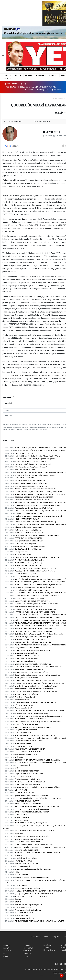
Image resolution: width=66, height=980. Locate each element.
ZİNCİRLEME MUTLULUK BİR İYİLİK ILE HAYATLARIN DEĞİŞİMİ (32, 787)
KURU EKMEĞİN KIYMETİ (18, 913)
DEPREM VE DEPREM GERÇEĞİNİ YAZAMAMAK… (27, 809)
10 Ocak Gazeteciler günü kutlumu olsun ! (24, 839)
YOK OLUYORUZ (15, 790)
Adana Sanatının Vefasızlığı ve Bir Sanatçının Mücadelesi (29, 702)
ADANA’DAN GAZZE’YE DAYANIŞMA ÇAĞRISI (25, 672)
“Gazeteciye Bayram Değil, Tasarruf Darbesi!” (25, 467)
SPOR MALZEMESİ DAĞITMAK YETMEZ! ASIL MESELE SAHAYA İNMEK (34, 450)
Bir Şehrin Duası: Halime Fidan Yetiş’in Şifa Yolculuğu (28, 631)
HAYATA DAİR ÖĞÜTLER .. (18, 861)
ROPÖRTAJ (40, 76)
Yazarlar (56, 90)
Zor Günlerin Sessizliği (17, 554)
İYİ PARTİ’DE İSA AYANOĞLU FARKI (22, 801)
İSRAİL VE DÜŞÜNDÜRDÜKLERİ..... (21, 850)
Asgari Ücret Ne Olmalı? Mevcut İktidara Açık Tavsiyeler (29, 571)
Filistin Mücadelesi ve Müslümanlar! (22, 779)
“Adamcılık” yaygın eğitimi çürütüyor (22, 530)
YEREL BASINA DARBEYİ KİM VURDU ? (23, 669)
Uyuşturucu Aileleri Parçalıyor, (20, 544)
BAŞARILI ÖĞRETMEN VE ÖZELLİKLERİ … (24, 774)
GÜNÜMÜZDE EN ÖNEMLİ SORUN (21, 656)
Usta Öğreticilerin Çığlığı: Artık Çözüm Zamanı (25, 590)
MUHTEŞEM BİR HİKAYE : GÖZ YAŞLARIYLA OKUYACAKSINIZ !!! (32, 722)
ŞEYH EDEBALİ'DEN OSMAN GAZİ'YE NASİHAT (26, 795)
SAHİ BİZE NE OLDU (16, 817)
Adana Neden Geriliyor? (17, 708)
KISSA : (12, 872)
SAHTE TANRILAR (15, 916)
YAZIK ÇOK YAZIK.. (16, 820)
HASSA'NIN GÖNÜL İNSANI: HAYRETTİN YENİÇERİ (27, 464)
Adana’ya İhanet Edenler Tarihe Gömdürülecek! (26, 713)
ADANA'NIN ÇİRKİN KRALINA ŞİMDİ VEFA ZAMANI (27, 869)
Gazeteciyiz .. (14, 855)
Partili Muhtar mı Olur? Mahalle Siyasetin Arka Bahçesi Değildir (31, 535)
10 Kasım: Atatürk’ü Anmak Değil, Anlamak (24, 639)
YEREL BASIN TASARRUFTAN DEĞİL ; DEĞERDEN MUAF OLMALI (32, 667)
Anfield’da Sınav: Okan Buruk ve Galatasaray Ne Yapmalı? (29, 489)
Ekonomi (27, 954)
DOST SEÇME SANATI (17, 732)
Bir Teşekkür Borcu (16, 552)
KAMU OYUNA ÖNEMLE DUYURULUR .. (23, 804)
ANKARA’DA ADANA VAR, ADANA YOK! (23, 560)
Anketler (47, 948)
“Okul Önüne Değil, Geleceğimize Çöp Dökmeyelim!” (27, 637)
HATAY (5, 954)
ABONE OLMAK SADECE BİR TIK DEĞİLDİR (24, 481)
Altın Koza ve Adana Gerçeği (19, 697)
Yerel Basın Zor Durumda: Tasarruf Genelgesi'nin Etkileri (29, 735)
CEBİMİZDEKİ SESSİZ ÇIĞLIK (19, 574)
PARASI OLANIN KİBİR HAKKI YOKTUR (23, 538)
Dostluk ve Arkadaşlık (17, 907)
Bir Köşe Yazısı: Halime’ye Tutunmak (22, 549)
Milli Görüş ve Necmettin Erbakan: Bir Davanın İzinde (28, 500)
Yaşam (26, 956)
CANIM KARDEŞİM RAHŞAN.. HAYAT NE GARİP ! (26, 836)
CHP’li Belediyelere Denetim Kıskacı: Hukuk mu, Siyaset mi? (30, 568)
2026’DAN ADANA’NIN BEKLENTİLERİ (23, 565)
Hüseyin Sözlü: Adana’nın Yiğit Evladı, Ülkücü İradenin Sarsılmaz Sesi (34, 683)
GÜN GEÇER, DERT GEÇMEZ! (19, 705)
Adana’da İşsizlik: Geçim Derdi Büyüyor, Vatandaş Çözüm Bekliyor (33, 491)
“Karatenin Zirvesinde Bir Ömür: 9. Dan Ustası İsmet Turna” (30, 609)
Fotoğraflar (42, 90)
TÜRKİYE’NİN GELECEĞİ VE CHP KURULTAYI (25, 896)
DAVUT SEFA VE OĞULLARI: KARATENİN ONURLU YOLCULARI (31, 618)
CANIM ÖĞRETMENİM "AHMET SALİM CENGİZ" (26, 812)
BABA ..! (12, 902)
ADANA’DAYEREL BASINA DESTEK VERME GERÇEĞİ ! (28, 844)
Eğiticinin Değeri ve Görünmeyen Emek (23, 527)
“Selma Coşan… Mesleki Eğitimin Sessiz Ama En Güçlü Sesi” (30, 604)
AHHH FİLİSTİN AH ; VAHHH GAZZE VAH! (24, 782)
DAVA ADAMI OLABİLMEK (18, 918)
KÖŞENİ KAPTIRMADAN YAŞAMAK (22, 519)
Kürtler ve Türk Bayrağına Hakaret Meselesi (24, 546)
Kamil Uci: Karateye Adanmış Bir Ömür (22, 607)
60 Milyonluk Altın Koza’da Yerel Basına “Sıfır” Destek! (28, 680)
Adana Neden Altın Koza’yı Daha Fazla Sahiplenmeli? (28, 689)
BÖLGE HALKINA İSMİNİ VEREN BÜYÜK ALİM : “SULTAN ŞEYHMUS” (33, 798)
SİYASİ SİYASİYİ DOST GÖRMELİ (21, 858)
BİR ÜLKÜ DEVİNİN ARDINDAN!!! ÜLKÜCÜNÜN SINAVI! (28, 831)
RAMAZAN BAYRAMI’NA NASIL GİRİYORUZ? (25, 483)
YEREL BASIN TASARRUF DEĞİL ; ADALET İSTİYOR (27, 664)
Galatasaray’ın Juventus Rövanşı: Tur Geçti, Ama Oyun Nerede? (32, 505)
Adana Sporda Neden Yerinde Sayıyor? (23, 513)
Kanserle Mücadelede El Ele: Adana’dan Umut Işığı (27, 642)
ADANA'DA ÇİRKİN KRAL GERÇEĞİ (21, 785)
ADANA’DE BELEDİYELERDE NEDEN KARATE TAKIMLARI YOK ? (31, 853)
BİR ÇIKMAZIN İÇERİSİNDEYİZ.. (20, 730)
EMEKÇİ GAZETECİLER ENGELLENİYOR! (23, 541)
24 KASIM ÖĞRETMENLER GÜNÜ (21, 864)
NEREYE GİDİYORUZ (16, 875)
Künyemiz (55, 937)
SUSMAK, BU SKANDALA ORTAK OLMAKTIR (25, 461)
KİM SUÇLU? (14, 834)
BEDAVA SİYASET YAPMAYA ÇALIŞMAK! (24, 598)
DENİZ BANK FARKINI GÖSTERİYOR (22, 842)
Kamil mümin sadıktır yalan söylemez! (22, 905)
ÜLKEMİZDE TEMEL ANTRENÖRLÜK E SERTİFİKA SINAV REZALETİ (33, 716)
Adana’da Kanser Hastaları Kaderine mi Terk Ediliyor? (28, 508)
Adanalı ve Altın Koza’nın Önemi (20, 694)
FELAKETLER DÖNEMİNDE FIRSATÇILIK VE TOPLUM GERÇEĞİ (31, 806)
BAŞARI (12, 768)
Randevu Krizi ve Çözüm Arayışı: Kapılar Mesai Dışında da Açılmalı (33, 516)
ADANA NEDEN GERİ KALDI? (19, 661)
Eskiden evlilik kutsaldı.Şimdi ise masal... (23, 741)
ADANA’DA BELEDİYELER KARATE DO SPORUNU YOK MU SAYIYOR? (33, 921)
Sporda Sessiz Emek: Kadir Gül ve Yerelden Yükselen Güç (29, 522)
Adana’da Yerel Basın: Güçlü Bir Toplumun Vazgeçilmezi (29, 475)
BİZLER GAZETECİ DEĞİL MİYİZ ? (21, 771)
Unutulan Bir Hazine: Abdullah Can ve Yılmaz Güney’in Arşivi (30, 686)
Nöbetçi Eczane (49, 950)
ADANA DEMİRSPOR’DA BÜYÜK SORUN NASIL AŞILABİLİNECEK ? (33, 585)
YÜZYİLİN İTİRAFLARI (17, 743)
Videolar (29, 90)
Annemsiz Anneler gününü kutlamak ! (22, 910)
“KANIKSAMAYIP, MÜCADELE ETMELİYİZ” (24, 749)
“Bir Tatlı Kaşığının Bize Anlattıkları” (22, 576)
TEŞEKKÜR (13, 757)
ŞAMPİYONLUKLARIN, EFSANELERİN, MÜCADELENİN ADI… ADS (32, 557)
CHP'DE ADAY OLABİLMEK (19, 793)
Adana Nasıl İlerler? (16, 700)
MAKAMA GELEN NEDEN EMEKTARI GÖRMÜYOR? (27, 601)
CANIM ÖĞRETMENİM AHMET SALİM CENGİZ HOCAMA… (30, 587)
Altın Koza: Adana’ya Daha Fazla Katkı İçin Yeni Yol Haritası (30, 691)
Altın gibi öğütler (15, 885)
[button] (23, 85)
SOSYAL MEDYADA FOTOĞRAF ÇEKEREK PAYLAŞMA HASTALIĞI (32, 596)
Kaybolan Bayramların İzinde (19, 470)
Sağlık (5, 956)
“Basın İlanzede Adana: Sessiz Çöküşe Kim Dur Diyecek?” (30, 459)
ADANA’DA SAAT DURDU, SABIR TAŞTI (23, 563)
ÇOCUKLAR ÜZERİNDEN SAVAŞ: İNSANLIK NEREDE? (28, 497)
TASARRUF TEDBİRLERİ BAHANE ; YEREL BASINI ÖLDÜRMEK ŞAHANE (34, 847)
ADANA (18, 76)
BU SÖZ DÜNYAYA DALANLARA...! (21, 724)
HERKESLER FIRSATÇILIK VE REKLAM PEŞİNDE (26, 877)
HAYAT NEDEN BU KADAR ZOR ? (21, 754)
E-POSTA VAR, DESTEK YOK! (19, 453)
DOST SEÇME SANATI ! (17, 776)
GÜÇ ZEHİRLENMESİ (16, 866)
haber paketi (54, 975)
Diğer (6, 79)
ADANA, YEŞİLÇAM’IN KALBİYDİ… (21, 678)
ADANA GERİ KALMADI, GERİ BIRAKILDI (23, 659)
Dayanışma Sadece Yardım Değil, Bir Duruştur (25, 486)
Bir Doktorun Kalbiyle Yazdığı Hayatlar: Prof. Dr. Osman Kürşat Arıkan (33, 634)
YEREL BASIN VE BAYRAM (18, 478)
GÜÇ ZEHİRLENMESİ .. (17, 765)
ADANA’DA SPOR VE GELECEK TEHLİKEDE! (24, 719)
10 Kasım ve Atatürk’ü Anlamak (20, 653)
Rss (46, 937)
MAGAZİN (27, 951)
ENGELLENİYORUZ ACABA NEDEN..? (22, 752)
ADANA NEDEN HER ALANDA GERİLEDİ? (24, 533)
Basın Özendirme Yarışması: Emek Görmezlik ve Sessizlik (29, 628)
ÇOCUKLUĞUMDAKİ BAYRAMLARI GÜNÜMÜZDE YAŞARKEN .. (31, 760)
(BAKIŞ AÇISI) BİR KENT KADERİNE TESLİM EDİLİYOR (28, 894)
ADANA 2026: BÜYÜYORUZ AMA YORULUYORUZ (27, 650)
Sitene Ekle (36, 937)
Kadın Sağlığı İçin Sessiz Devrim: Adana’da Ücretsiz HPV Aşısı (31, 456)
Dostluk (12, 899)
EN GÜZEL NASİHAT (16, 815)
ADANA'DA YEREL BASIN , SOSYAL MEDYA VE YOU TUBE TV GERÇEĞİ (34, 494)
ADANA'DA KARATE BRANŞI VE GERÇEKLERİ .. (26, 823)
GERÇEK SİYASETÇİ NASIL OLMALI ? (22, 648)
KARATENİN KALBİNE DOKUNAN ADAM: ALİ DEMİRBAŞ (29, 612)
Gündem (7, 76)
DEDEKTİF (53, 76)
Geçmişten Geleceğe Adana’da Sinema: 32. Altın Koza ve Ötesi (32, 675)
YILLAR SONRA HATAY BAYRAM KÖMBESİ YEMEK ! (27, 727)
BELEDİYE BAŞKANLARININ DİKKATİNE (23, 888)
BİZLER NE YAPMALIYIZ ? (18, 746)
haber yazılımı (45, 975)
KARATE (29, 76)
